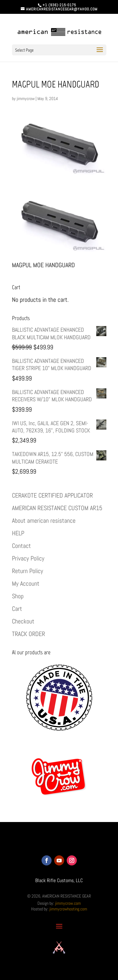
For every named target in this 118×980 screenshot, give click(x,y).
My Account (26, 583)
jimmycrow (26, 99)
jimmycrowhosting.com (68, 909)
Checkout (23, 621)
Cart (17, 609)
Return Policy (28, 571)
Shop (18, 596)
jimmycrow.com (68, 903)
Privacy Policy (28, 558)
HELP (18, 533)
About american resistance (44, 521)
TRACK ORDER (28, 634)
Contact (21, 546)
